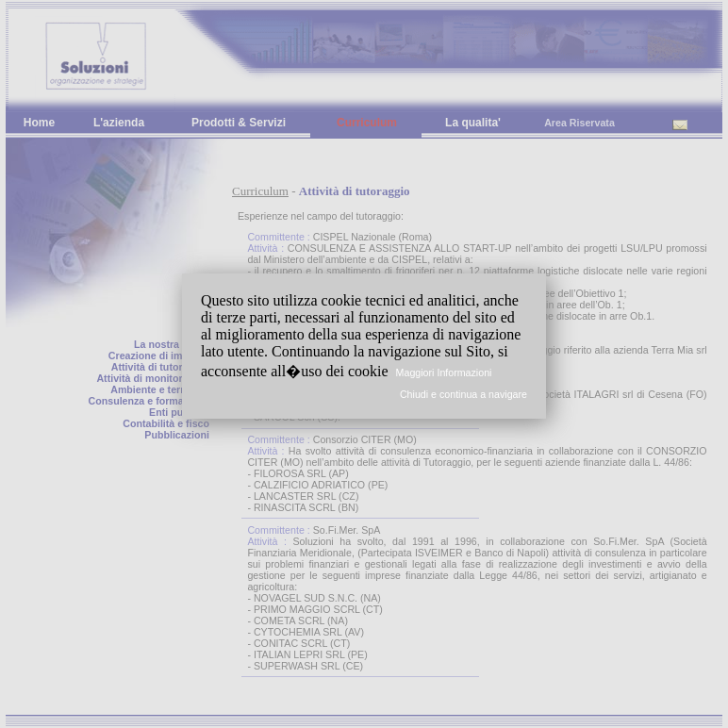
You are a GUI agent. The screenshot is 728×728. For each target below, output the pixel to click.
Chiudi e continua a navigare (463, 394)
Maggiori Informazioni (444, 372)
